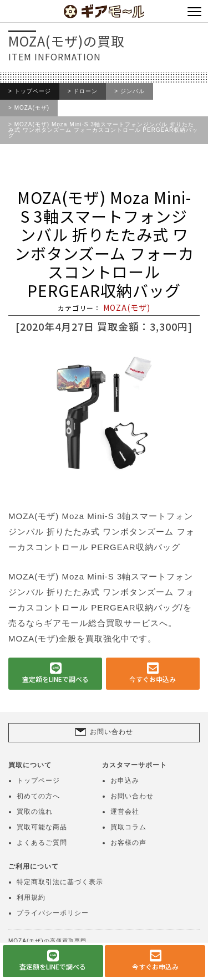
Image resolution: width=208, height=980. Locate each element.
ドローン (85, 91)
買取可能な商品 (42, 827)
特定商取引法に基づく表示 (60, 882)
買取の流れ (35, 812)
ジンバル (133, 91)
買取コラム (128, 827)
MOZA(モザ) (32, 108)
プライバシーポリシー (53, 913)
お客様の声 (128, 843)
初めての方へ (38, 796)
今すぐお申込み (153, 679)
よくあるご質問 (42, 843)
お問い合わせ (111, 732)
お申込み (125, 781)
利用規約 (31, 897)
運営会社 (125, 812)
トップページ (33, 91)
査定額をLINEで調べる (55, 679)
